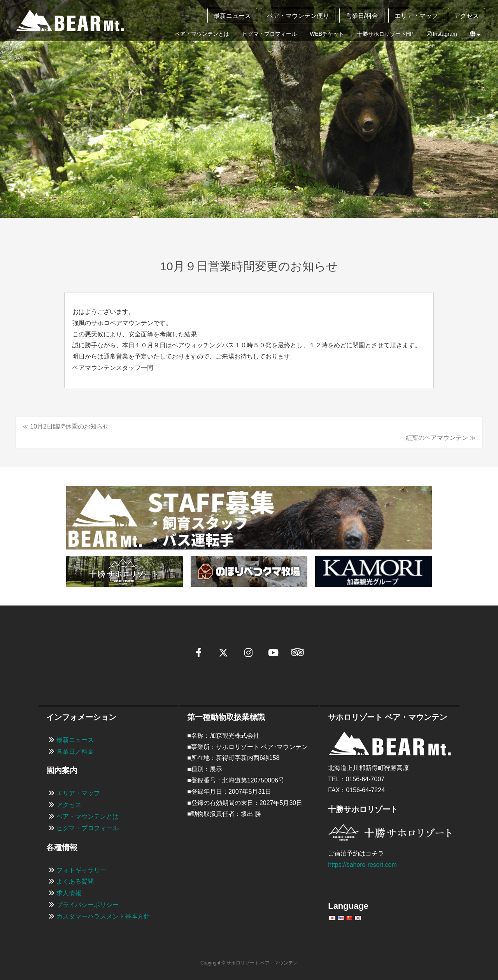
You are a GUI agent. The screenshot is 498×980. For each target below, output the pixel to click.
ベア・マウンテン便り (298, 16)
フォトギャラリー (81, 870)
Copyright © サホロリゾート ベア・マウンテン (249, 963)
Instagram (442, 34)
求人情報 (69, 893)
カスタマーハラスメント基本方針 (103, 916)
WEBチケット (327, 34)
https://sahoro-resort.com (363, 865)
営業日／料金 (75, 752)
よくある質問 (75, 882)
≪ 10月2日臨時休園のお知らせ (66, 426)
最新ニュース (232, 16)
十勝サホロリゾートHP (385, 34)
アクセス (466, 16)
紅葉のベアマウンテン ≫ (441, 438)
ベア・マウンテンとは (202, 34)
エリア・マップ (416, 16)
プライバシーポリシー (88, 905)
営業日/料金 (362, 16)
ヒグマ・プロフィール (270, 34)
